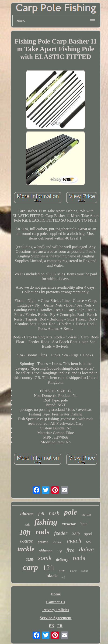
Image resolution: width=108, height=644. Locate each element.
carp (31, 567)
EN (52, 626)
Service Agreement (56, 618)
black (52, 576)
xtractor (69, 524)
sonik (45, 558)
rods (42, 532)
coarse (27, 541)
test (63, 577)
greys (62, 570)
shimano (46, 551)
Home (56, 594)
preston (43, 542)
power (73, 571)
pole (71, 512)
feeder (61, 533)
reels (79, 558)
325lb (30, 560)
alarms (27, 514)
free (70, 550)
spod (88, 534)
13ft (59, 551)
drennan (58, 542)
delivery (62, 559)
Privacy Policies (56, 610)
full (41, 514)
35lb (76, 534)
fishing (46, 522)
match (74, 541)
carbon (85, 571)
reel (89, 542)
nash (54, 513)
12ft (49, 568)
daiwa (87, 549)
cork (27, 525)
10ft (25, 532)
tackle (26, 549)
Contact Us (56, 602)
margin (86, 514)
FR (60, 626)
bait (84, 524)
